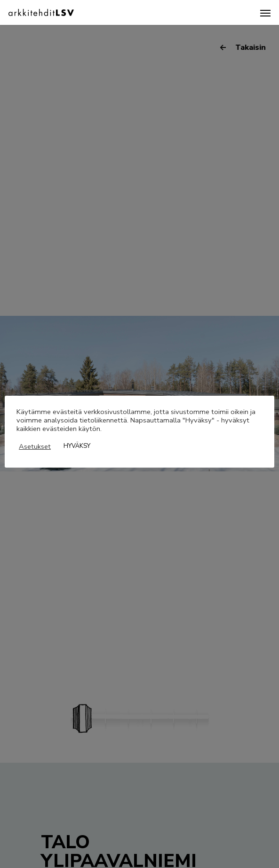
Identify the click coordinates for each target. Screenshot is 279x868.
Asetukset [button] (35, 446)
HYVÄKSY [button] (77, 446)
